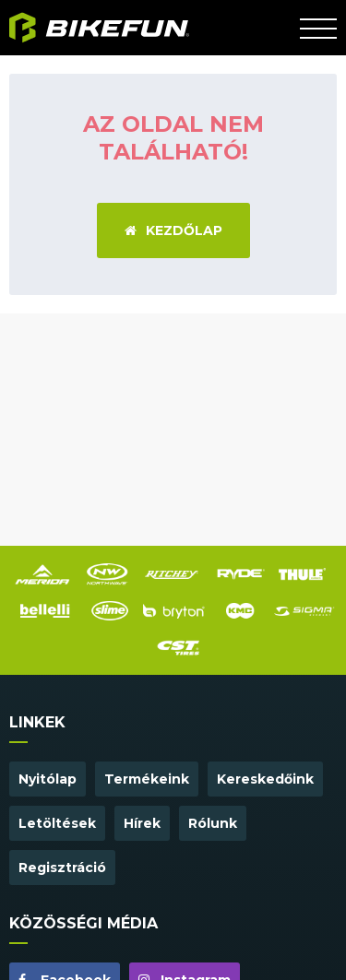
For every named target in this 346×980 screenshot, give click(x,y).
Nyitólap (48, 779)
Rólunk (213, 823)
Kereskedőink (265, 779)
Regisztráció (62, 868)
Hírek (142, 823)
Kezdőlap (173, 230)
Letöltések (57, 823)
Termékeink (147, 779)
